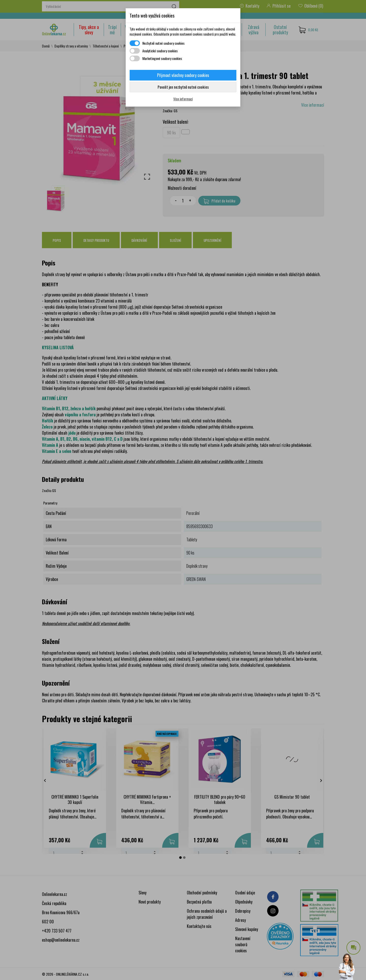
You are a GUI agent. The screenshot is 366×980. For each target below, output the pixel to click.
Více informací (183, 99)
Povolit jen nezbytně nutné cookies (183, 87)
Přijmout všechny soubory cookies (183, 75)
